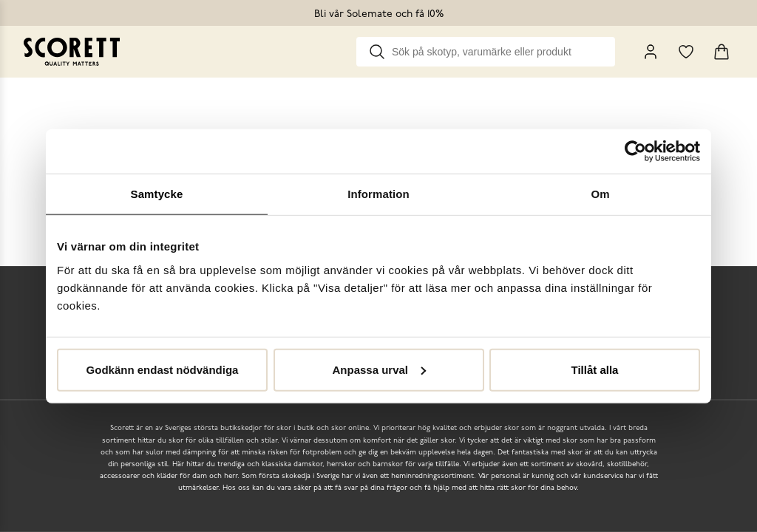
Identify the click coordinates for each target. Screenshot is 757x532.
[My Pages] (651, 52)
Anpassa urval (379, 369)
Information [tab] (378, 194)
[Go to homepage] (72, 52)
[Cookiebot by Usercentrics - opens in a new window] (635, 151)
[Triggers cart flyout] (722, 52)
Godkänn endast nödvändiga (163, 369)
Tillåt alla (595, 369)
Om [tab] (600, 194)
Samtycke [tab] (157, 194)
